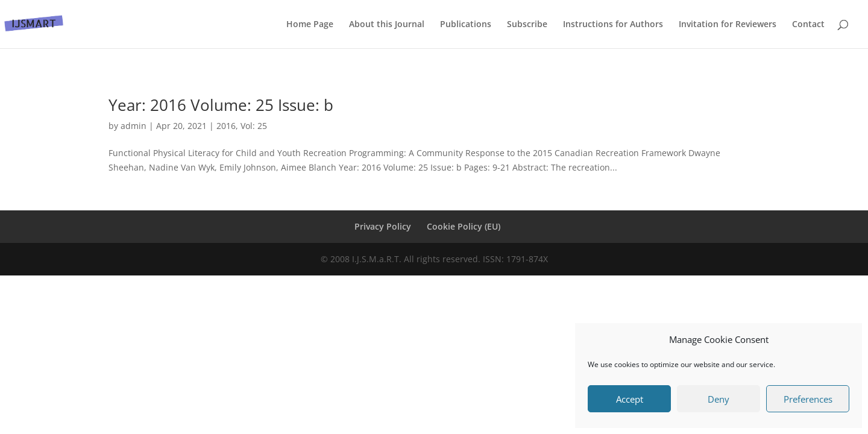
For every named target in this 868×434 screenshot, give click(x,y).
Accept (630, 399)
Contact (808, 25)
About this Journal (387, 25)
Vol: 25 (254, 126)
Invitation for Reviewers (728, 25)
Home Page (310, 25)
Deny (719, 399)
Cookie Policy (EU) (464, 226)
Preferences (808, 399)
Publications (466, 25)
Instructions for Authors (613, 25)
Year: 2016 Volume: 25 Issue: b (221, 105)
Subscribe (527, 25)
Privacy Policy (383, 226)
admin (134, 126)
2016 (226, 126)
